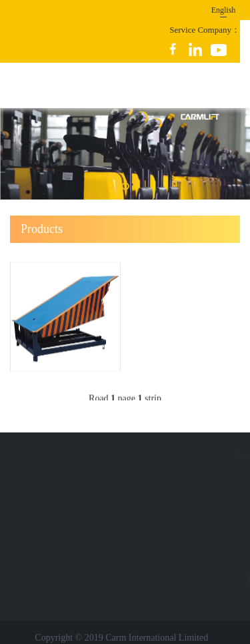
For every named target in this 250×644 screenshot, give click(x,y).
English (224, 10)
